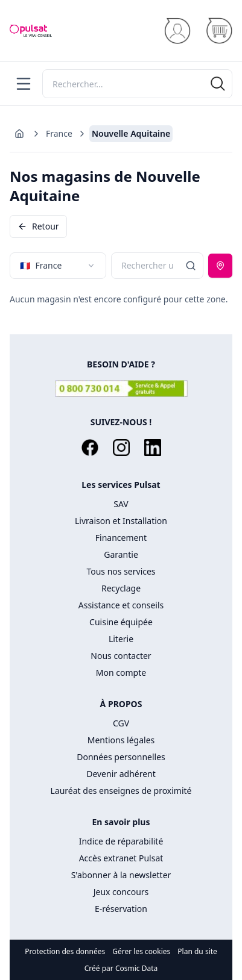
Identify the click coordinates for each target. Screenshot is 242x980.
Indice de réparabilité (121, 841)
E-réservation (121, 909)
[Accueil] (31, 31)
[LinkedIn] (153, 448)
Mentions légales (121, 740)
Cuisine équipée (121, 622)
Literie (121, 639)
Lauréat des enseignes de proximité (121, 791)
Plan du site (197, 952)
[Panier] (219, 31)
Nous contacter (121, 656)
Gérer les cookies (141, 952)
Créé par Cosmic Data (121, 968)
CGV (121, 723)
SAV (121, 504)
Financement (121, 538)
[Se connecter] (177, 31)
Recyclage (121, 588)
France (59, 133)
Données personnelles (121, 757)
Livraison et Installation (121, 521)
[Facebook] (90, 448)
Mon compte (121, 673)
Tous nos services (121, 571)
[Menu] (24, 84)
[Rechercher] (137, 84)
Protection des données (65, 952)
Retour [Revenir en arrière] (38, 226)
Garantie (121, 554)
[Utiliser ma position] (220, 266)
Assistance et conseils (121, 605)
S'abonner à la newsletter (121, 875)
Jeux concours (121, 892)
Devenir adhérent (121, 774)
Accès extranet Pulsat (121, 858)
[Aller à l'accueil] (19, 134)
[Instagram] (121, 448)
